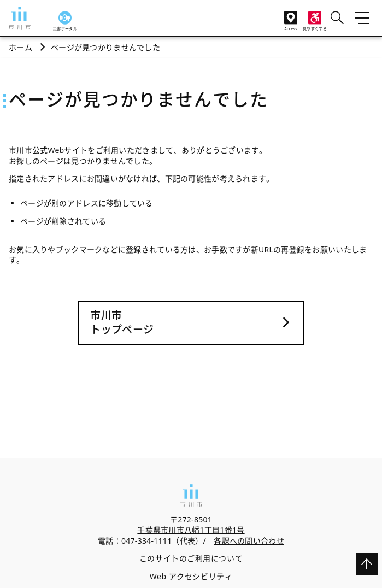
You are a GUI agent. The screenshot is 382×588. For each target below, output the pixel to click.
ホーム (20, 47)
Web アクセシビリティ (191, 576)
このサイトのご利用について (191, 558)
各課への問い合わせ (249, 541)
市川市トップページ (122, 323)
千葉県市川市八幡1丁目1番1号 (191, 530)
